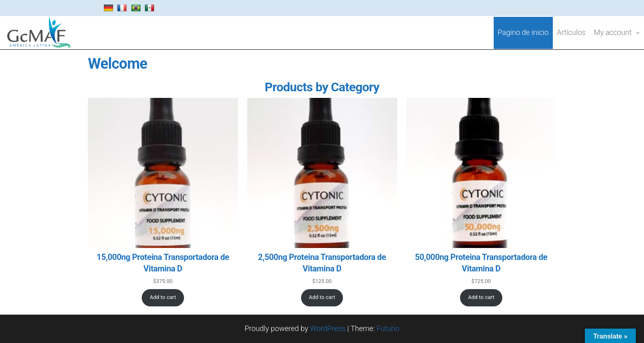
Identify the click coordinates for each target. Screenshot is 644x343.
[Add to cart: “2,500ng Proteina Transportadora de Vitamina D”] (322, 298)
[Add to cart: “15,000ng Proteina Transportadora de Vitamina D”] (163, 298)
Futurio (388, 328)
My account (613, 32)
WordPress (328, 328)
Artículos (571, 32)
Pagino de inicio (523, 32)
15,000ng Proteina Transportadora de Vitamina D (163, 263)
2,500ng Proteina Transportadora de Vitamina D (322, 263)
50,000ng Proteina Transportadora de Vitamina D (481, 263)
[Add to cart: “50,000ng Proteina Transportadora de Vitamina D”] (481, 298)
